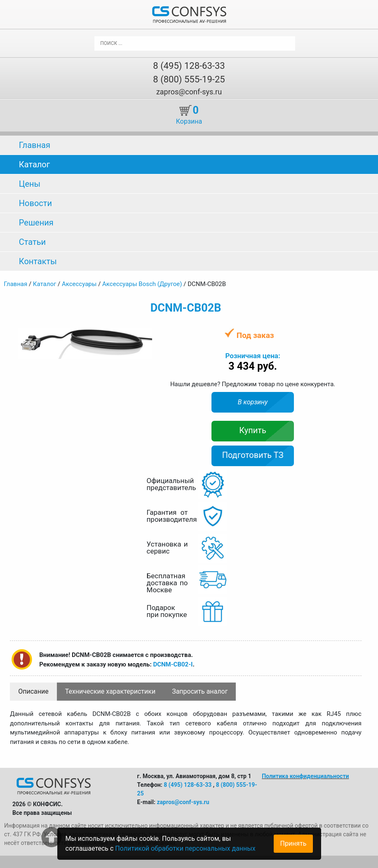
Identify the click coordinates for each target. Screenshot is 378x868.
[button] (145, 335)
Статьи (32, 242)
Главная (35, 145)
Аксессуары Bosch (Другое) (142, 284)
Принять (293, 843)
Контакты (38, 261)
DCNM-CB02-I (173, 664)
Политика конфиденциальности (305, 776)
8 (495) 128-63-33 (189, 66)
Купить (253, 430)
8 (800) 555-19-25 (189, 79)
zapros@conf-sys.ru (189, 92)
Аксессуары (79, 284)
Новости (35, 203)
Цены (30, 184)
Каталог (34, 164)
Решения (36, 223)
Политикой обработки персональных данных (185, 848)
